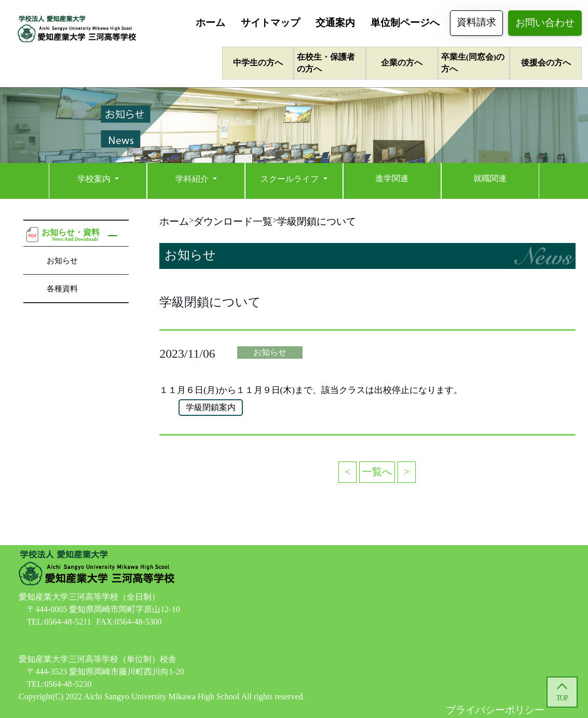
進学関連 (392, 178)
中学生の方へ (258, 63)
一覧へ (377, 472)
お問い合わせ (545, 23)
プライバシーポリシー (495, 710)
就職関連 (490, 178)
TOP (562, 698)
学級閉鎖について (317, 221)
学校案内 (95, 179)
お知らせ (62, 260)
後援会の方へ (546, 63)
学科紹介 (193, 179)
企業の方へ (402, 63)
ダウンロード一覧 (233, 221)
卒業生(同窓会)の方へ (473, 63)
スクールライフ (291, 179)
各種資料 (62, 288)
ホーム (210, 23)
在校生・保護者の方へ (326, 63)
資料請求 (476, 22)
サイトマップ (270, 23)
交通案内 (335, 23)
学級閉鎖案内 (211, 407)
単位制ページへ (405, 23)
